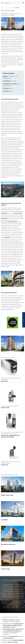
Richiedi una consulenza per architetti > (12, 574)
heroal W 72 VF (5, 222)
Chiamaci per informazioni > (12, 578)
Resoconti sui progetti (10, 8)
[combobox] (16, 3)
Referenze (3, 8)
